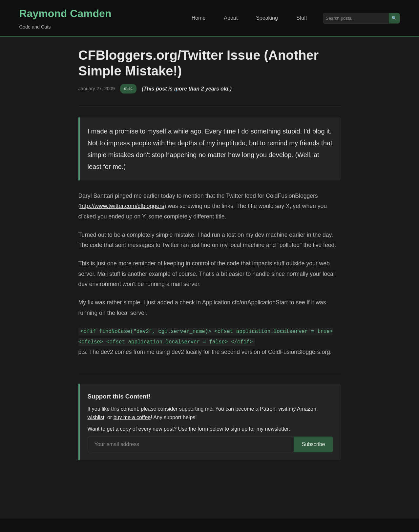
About (231, 18)
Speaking (267, 18)
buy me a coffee (132, 417)
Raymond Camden (65, 13)
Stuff (302, 18)
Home (199, 18)
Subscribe (313, 444)
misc (128, 88)
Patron (268, 409)
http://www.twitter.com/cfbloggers (122, 206)
